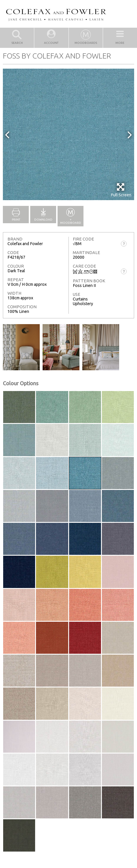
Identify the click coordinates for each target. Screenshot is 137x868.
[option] (68, 134)
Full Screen (121, 190)
